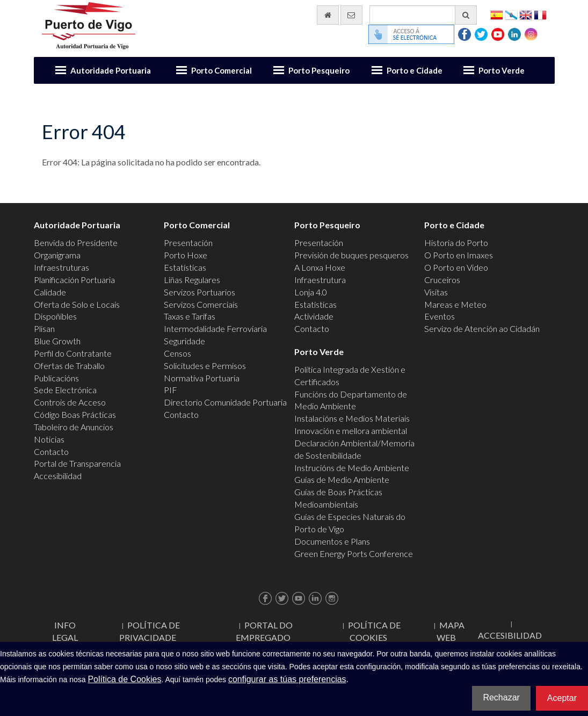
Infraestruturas (61, 267)
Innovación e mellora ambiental (351, 431)
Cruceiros (442, 280)
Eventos (440, 316)
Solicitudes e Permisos (205, 366)
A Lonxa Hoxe (320, 267)
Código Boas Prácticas (75, 414)
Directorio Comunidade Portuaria (225, 402)
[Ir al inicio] (328, 15)
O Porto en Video (456, 267)
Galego (511, 14)
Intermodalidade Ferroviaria (215, 328)
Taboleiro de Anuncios (74, 427)
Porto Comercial (222, 70)
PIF (170, 390)
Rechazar (501, 697)
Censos (177, 353)
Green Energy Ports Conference (354, 554)
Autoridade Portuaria (111, 70)
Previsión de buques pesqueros (351, 255)
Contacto (51, 451)
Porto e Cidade (415, 70)
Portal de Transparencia (77, 463)
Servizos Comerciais (201, 304)
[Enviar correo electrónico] (351, 15)
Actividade (314, 316)
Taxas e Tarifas (190, 316)
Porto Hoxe (186, 255)
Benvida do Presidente (76, 243)
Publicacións (56, 378)
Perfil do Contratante (73, 353)
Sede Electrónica (65, 390)
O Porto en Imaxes (459, 255)
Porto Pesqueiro (319, 70)
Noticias (49, 439)
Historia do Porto (456, 243)
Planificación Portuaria (74, 280)
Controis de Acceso (70, 402)
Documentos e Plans (332, 541)
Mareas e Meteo (455, 304)
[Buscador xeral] (423, 15)
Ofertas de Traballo (69, 366)
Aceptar (562, 698)
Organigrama (57, 255)
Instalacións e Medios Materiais (352, 418)
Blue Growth (57, 341)
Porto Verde (502, 70)
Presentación (188, 243)
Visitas (436, 292)
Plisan (44, 328)
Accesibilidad (58, 476)
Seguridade (184, 341)
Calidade (50, 292)
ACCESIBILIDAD (510, 635)
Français (540, 14)
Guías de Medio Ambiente (342, 479)
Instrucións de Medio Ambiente (352, 468)
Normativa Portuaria (202, 378)
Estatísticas (185, 267)
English (526, 14)
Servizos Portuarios (199, 292)
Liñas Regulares (192, 280)
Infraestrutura (320, 280)
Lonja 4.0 (311, 292)
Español (497, 14)
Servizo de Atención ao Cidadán (482, 328)
